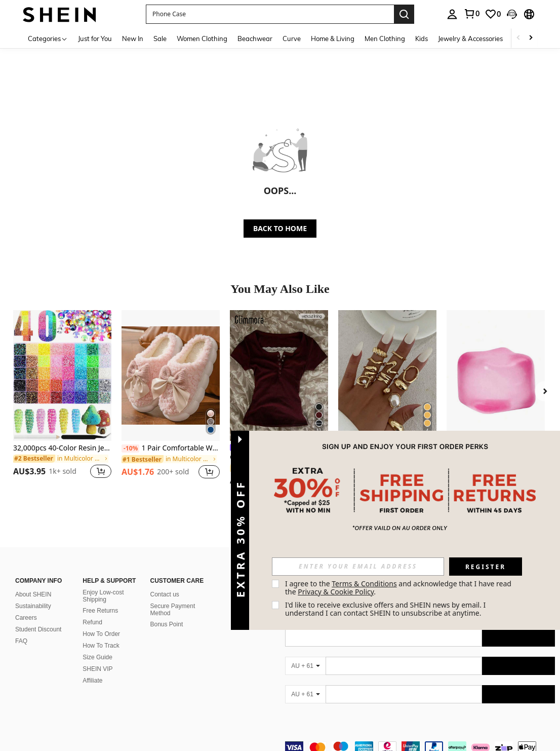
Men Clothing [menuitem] (385, 39)
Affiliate (92, 681)
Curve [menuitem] (292, 39)
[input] (358, 567)
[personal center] (452, 14)
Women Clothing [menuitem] (202, 39)
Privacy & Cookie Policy (336, 592)
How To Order (101, 634)
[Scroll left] (518, 38)
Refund (92, 622)
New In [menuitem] (133, 39)
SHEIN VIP (97, 669)
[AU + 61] (305, 666)
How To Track (101, 646)
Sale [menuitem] (160, 39)
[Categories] (48, 38)
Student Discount (38, 629)
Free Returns (100, 611)
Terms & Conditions (364, 584)
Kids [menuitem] (422, 39)
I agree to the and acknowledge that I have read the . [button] (399, 588)
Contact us (165, 594)
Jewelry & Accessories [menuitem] (470, 39)
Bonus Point (167, 624)
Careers (26, 618)
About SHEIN (33, 594)
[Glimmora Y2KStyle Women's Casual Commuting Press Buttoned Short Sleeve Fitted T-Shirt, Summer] (279, 375)
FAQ (21, 641)
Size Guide (97, 657)
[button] (270, 14)
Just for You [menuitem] (95, 39)
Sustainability (33, 606)
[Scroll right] (531, 38)
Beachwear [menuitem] (255, 39)
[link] (471, 14)
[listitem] (62, 400)
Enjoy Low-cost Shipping (103, 596)
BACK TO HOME (280, 228)
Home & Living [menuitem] (333, 39)
